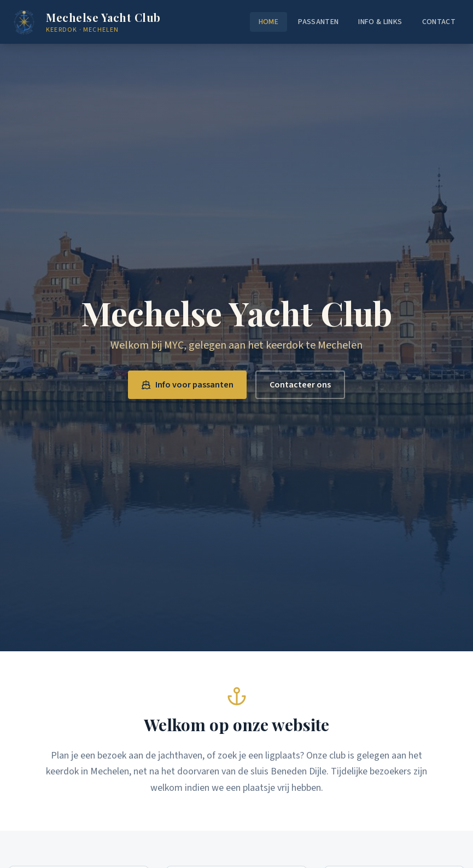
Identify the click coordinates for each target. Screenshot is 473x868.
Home (268, 22)
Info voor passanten (187, 385)
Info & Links (380, 22)
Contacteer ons (300, 385)
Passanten (318, 22)
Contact (439, 22)
